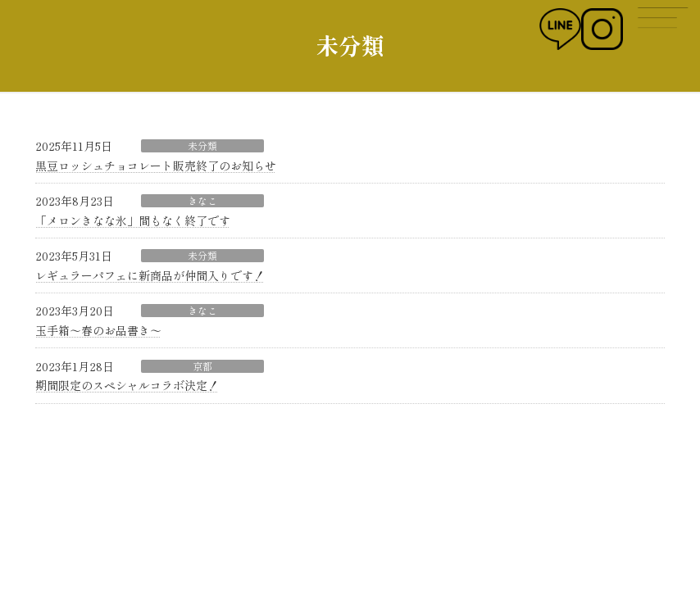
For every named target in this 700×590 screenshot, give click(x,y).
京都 (202, 366)
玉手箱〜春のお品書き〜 (98, 330)
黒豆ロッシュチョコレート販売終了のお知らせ (156, 166)
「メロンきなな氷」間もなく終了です (133, 220)
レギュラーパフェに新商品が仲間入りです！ (150, 275)
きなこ (202, 201)
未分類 (202, 146)
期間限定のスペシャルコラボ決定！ (127, 385)
